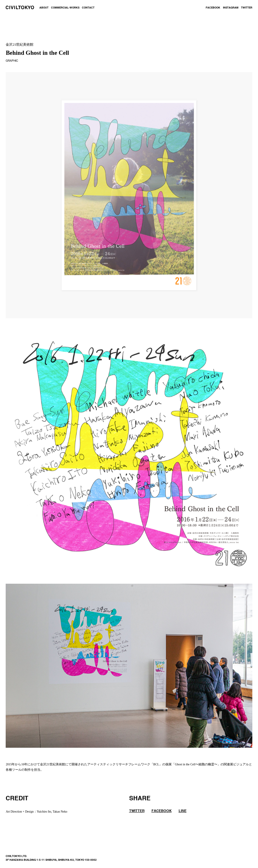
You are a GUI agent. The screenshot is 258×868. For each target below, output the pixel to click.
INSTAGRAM (231, 8)
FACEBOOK (213, 8)
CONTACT (88, 8)
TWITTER (247, 8)
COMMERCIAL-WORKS (65, 8)
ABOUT (44, 8)
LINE (183, 811)
